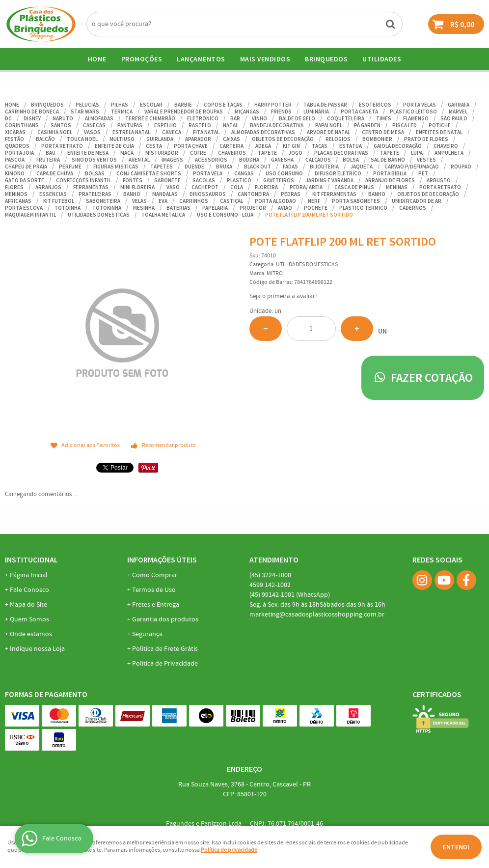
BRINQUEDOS (326, 59)
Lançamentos (201, 59)
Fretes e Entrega (156, 605)
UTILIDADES (382, 59)
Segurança (147, 634)
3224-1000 (270, 575)
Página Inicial (29, 575)
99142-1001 (290, 595)
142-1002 (270, 585)
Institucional (31, 560)
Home (97, 59)
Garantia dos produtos (165, 619)
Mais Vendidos (265, 59)
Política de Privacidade (165, 664)
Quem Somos (29, 619)
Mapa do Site (28, 605)
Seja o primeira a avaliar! (283, 296)
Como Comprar (155, 575)
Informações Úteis (162, 560)
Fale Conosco (29, 590)
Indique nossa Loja (37, 649)
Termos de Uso (154, 590)
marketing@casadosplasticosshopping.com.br (317, 615)
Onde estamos (31, 634)
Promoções (142, 59)
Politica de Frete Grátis (165, 649)
